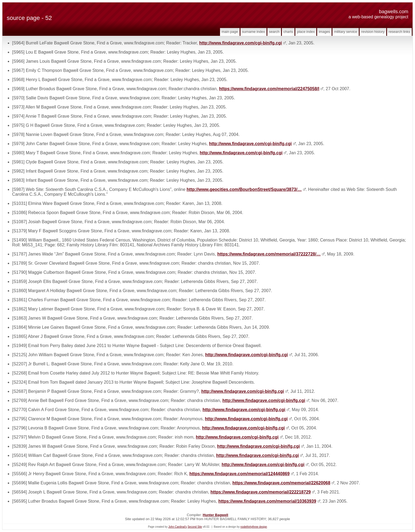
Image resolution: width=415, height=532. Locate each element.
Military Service (346, 32)
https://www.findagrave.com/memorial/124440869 (240, 474)
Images (324, 32)
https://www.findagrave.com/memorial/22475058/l (269, 89)
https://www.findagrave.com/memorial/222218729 (261, 492)
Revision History (373, 32)
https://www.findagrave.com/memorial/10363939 (267, 501)
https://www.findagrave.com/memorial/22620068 (281, 483)
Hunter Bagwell (216, 515)
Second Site (195, 527)
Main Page (230, 32)
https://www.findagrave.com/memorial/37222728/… (269, 254)
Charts (288, 32)
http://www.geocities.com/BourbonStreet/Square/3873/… (244, 189)
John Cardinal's (178, 527)
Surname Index (253, 32)
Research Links (399, 32)
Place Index (306, 32)
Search (274, 32)
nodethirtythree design (254, 527)
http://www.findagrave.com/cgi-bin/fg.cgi (240, 43)
